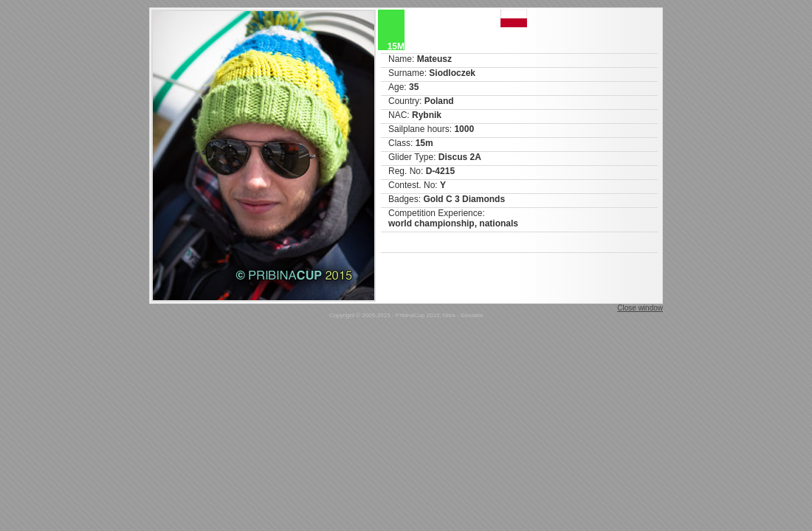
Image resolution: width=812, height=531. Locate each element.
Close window (640, 308)
